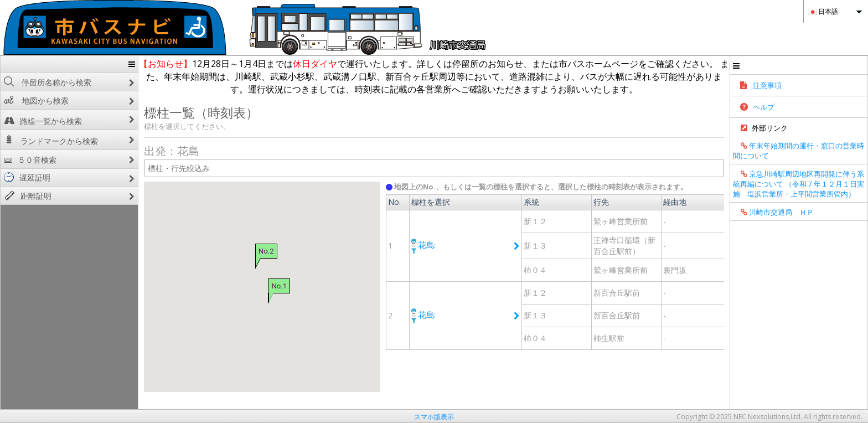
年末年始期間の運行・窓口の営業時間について (831, 156)
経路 (767, 221)
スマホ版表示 (434, 417)
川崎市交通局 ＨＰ (832, 267)
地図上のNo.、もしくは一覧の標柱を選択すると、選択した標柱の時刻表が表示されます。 (526, 187)
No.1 (241, 286)
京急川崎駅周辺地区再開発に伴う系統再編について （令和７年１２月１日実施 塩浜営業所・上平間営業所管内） (831, 214)
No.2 (228, 251)
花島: (414, 244)
